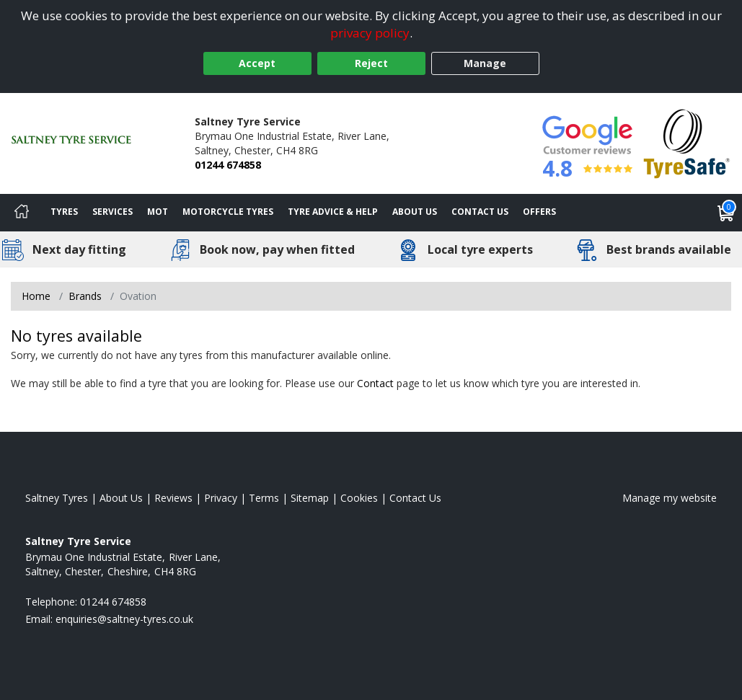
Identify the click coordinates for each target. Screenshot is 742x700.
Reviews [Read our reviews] (173, 498)
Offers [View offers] (539, 212)
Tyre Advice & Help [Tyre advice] (333, 212)
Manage (485, 63)
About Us (415, 212)
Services (112, 212)
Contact (375, 383)
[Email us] (124, 619)
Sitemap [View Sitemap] (310, 498)
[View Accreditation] (687, 142)
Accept (257, 63)
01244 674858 (228, 165)
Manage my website (670, 498)
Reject (371, 63)
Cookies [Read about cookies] (359, 498)
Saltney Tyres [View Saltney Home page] (57, 498)
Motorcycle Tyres (228, 212)
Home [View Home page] (36, 296)
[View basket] (726, 213)
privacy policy (370, 33)
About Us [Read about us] (121, 498)
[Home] (22, 213)
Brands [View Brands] (85, 296)
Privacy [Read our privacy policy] (221, 498)
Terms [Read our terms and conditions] (264, 498)
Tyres (64, 212)
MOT (158, 212)
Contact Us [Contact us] (480, 212)
